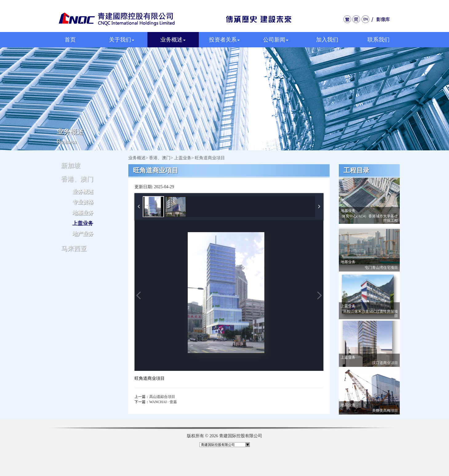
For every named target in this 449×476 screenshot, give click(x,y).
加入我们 (327, 40)
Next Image (319, 296)
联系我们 (379, 40)
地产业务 (83, 234)
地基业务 (83, 213)
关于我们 (122, 40)
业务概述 (173, 40)
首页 (70, 40)
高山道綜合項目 (162, 397)
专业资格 (83, 202)
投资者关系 (224, 40)
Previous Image (139, 296)
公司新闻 (276, 40)
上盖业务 (83, 223)
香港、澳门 (160, 158)
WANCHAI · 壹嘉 (163, 402)
